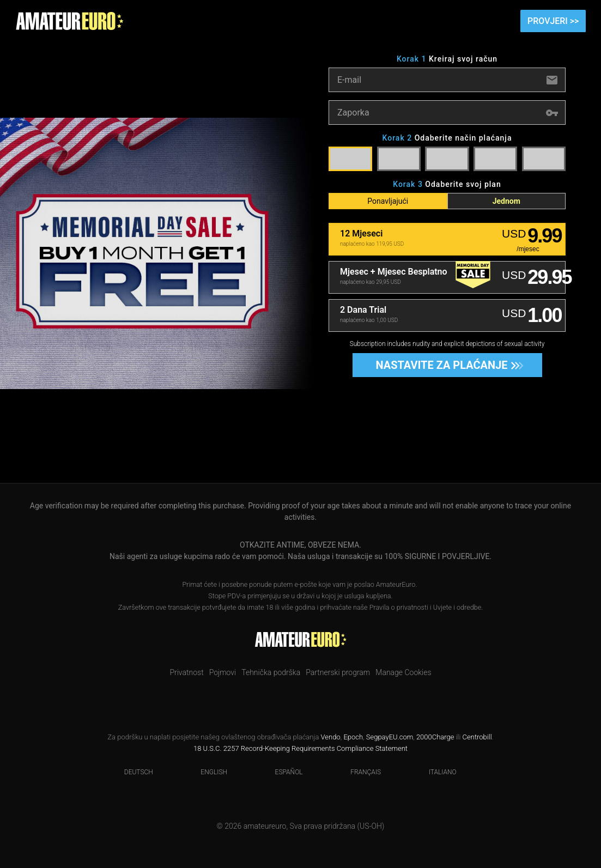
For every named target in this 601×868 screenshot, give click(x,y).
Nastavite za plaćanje (446, 365)
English (207, 772)
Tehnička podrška (271, 672)
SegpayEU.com (390, 737)
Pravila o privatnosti (399, 607)
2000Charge (435, 737)
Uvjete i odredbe (457, 607)
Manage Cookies (403, 672)
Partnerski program (338, 672)
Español (282, 772)
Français (359, 772)
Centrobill (477, 737)
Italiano (436, 772)
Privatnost (186, 672)
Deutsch (132, 772)
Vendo (331, 737)
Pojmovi (223, 672)
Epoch (353, 737)
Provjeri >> (553, 21)
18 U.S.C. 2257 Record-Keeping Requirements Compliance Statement (300, 748)
